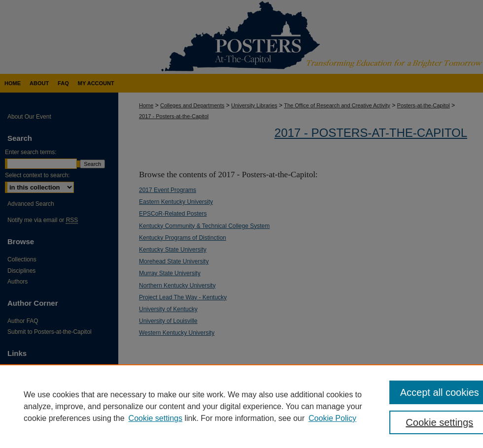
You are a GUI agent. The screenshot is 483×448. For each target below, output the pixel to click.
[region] (241, 406)
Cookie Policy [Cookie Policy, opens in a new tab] (332, 418)
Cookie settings (155, 418)
